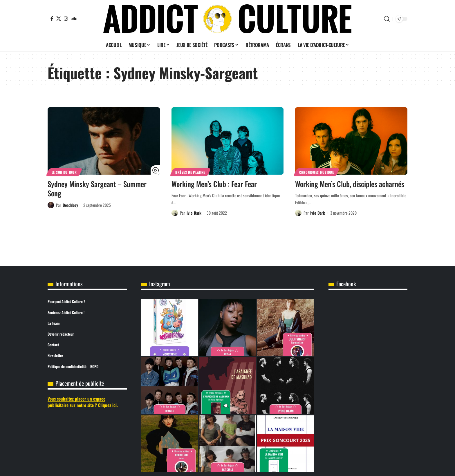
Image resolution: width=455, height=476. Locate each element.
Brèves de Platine (190, 172)
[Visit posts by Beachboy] (51, 205)
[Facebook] (52, 19)
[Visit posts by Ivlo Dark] (175, 213)
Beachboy (70, 205)
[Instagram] (66, 19)
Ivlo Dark (194, 213)
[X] (59, 19)
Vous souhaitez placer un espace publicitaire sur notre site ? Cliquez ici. (83, 402)
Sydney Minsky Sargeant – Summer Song (97, 189)
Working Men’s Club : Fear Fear (214, 184)
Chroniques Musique (317, 172)
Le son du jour (64, 172)
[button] (387, 19)
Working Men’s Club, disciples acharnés (350, 184)
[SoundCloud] (74, 19)
